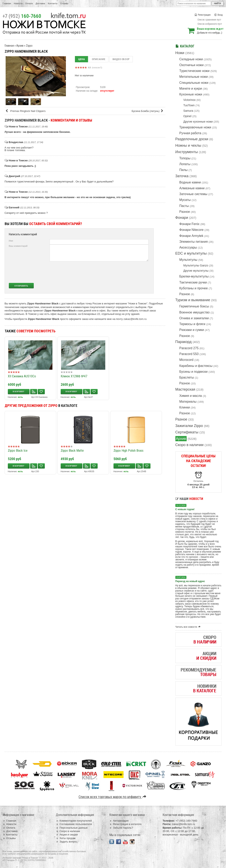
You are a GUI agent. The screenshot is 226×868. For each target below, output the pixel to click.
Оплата (29, 3)
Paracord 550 (189, 354)
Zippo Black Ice (18, 451)
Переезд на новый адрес (190, 581)
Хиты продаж (66, 838)
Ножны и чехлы (188, 145)
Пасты (184, 206)
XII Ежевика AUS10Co (22, 376)
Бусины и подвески (194, 372)
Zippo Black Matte (72, 451)
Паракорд (184, 342)
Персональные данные (72, 828)
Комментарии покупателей (74, 821)
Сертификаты (187, 432)
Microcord (186, 360)
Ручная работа (190, 133)
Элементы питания (194, 242)
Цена (81, 59)
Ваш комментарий (18, 246)
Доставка (40, 3)
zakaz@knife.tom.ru (135, 319)
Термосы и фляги (192, 324)
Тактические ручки (193, 282)
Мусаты (185, 200)
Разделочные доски (192, 139)
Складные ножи (191, 59)
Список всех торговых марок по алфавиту (113, 797)
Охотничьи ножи (192, 65)
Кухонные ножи (191, 94)
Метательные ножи (194, 77)
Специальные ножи (194, 83)
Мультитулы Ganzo (196, 265)
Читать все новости (189, 627)
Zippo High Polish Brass (128, 451)
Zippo (29, 46)
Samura (188, 111)
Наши (189, 499)
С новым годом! (185, 509)
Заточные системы (193, 194)
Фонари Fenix (189, 224)
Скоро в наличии (190, 445)
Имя (11, 241)
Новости (18, 3)
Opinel (187, 116)
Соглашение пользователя (74, 824)
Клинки (185, 407)
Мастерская (185, 389)
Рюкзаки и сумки (192, 330)
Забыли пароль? (121, 828)
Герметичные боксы (194, 306)
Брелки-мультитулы (194, 276)
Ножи (180, 53)
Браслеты (187, 377)
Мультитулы (188, 260)
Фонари (182, 218)
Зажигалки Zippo (189, 426)
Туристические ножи (195, 71)
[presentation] (119, 272)
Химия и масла (191, 396)
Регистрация (202, 15)
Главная (7, 3)
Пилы (184, 170)
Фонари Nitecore (192, 230)
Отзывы (64, 3)
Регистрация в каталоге (125, 824)
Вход (218, 15)
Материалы (188, 402)
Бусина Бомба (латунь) (148, 111)
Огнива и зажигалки (194, 318)
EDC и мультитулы (191, 253)
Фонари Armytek (191, 236)
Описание (99, 59)
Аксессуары (188, 247)
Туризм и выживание (193, 300)
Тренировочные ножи (195, 127)
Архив (181, 439)
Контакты (53, 3)
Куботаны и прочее (194, 288)
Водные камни (190, 182)
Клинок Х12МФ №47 (74, 376)
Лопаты (185, 164)
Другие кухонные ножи (198, 122)
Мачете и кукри (191, 89)
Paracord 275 (189, 348)
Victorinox (190, 100)
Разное (185, 212)
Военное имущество (195, 312)
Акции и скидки (67, 835)
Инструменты (187, 152)
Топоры (185, 158)
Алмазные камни (192, 188)
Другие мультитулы (196, 271)
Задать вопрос (66, 842)
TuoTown (189, 105)
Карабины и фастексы (196, 366)
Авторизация (119, 821)
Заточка (182, 176)
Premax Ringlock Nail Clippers (26, 111)
